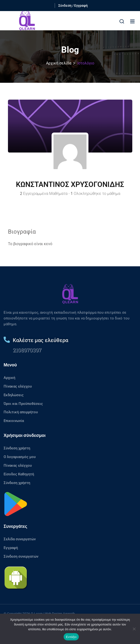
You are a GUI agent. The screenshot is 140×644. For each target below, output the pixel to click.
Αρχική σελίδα (59, 63)
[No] (134, 629)
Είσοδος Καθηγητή (19, 474)
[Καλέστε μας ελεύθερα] (7, 340)
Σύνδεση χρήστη (17, 448)
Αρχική (9, 378)
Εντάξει (71, 637)
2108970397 (27, 350)
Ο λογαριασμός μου (20, 457)
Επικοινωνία (14, 421)
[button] (132, 21)
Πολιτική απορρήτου (21, 412)
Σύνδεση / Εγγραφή (73, 6)
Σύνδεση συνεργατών (21, 556)
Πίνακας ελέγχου (18, 386)
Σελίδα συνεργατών (20, 539)
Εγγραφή (11, 548)
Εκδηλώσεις (14, 395)
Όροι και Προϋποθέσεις (23, 404)
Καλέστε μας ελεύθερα (40, 340)
